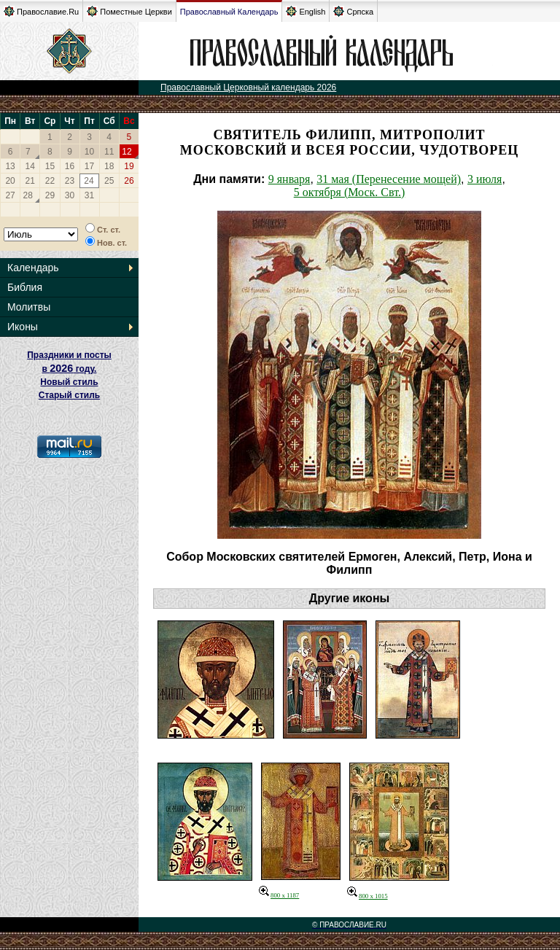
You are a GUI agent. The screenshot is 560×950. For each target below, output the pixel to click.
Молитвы (29, 307)
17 (89, 166)
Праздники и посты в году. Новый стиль (69, 369)
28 (28, 195)
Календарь (33, 268)
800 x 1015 (367, 896)
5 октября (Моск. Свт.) (350, 192)
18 (109, 166)
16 (70, 166)
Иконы (23, 327)
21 (30, 181)
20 (10, 181)
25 (109, 181)
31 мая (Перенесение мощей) (389, 179)
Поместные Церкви (129, 11)
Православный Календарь (229, 12)
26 (129, 181)
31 (89, 195)
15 (50, 166)
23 (70, 181)
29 (50, 195)
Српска (353, 11)
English (306, 11)
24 (89, 181)
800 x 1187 (279, 895)
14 (30, 166)
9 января (289, 179)
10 (89, 152)
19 (129, 166)
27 (10, 195)
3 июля (485, 179)
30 (70, 195)
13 (10, 166)
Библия (25, 287)
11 (109, 152)
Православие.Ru (41, 11)
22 (50, 181)
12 (127, 152)
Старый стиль (69, 395)
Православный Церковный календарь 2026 (248, 87)
